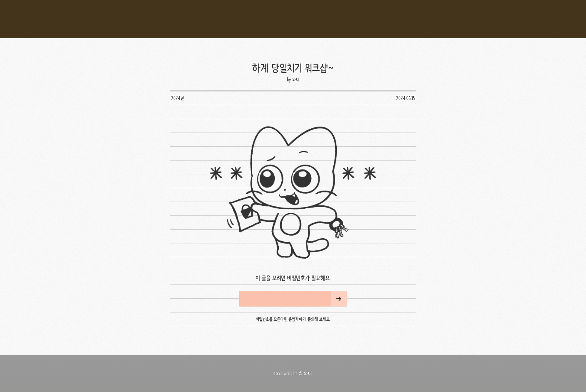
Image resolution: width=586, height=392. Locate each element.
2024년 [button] (178, 98)
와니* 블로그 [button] (293, 19)
